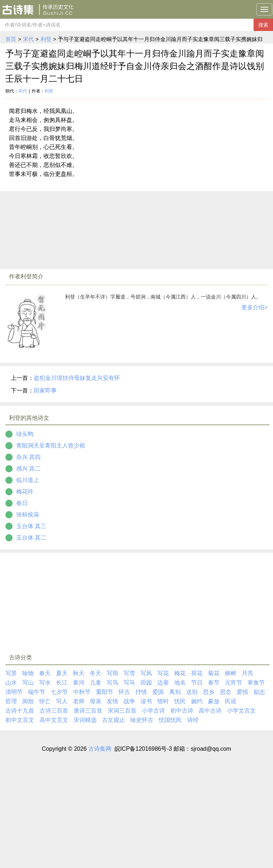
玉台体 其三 (31, 526)
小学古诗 (153, 711)
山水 (11, 683)
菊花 (214, 673)
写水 (45, 683)
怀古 (124, 692)
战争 (129, 701)
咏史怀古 (142, 720)
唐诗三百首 (88, 711)
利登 (46, 39)
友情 (112, 701)
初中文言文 (20, 720)
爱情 (242, 692)
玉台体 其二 (31, 538)
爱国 (158, 692)
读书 (146, 701)
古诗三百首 (54, 711)
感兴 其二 (28, 469)
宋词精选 (85, 720)
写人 (62, 701)
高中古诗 (210, 711)
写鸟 (112, 683)
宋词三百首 (122, 711)
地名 (180, 683)
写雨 (112, 673)
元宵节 (233, 683)
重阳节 (105, 692)
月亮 (247, 673)
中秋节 (82, 692)
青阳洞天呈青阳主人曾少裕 (51, 446)
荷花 (197, 673)
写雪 (129, 673)
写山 (28, 683)
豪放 (214, 701)
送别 (192, 692)
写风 (146, 673)
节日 (197, 683)
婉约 (197, 701)
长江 (62, 683)
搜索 (263, 25)
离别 (175, 692)
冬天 (96, 673)
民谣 (231, 701)
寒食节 (256, 683)
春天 (45, 673)
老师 (79, 701)
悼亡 (45, 701)
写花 (163, 673)
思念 (226, 692)
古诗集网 (100, 749)
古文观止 (114, 720)
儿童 (96, 683)
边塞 (163, 683)
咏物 (28, 673)
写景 (11, 673)
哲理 (11, 701)
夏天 (62, 673)
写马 (129, 683)
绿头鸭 (25, 434)
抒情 (141, 692)
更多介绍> (255, 307)
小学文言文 (241, 711)
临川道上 (28, 480)
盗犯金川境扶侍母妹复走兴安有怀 (77, 378)
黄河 (79, 683)
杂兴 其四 (28, 457)
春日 (22, 503)
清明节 (14, 692)
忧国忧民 (170, 720)
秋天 (79, 673)
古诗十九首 (20, 711)
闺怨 (28, 701)
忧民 (180, 701)
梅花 (180, 673)
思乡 (209, 692)
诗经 (193, 720)
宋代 (28, 39)
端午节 (37, 692)
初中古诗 (182, 711)
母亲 (96, 701)
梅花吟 (25, 492)
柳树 (231, 673)
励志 (259, 692)
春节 (214, 683)
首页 (11, 39)
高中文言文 (54, 720)
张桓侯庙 (28, 515)
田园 (146, 683)
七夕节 (59, 692)
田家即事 (45, 390)
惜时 (163, 701)
